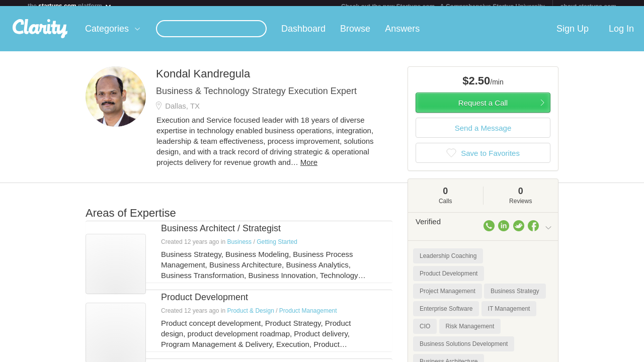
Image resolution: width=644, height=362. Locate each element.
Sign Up (573, 35)
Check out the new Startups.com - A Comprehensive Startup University (443, 7)
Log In (621, 35)
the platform (70, 6)
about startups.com (588, 7)
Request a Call (483, 109)
